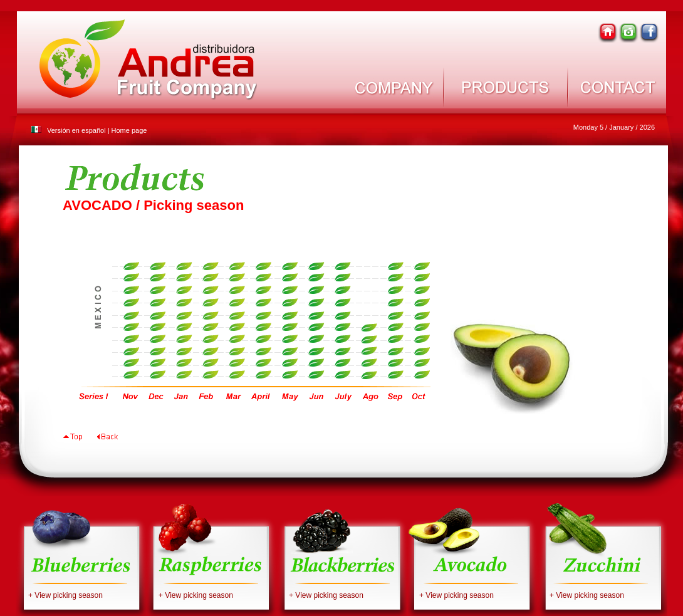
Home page (129, 130)
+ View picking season (65, 595)
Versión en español (76, 130)
